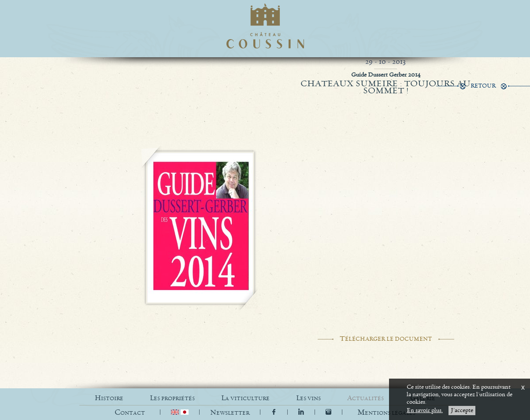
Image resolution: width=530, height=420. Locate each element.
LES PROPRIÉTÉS (172, 398)
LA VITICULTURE (245, 398)
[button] (386, 413)
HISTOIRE (109, 398)
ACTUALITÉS (365, 398)
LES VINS (308, 398)
